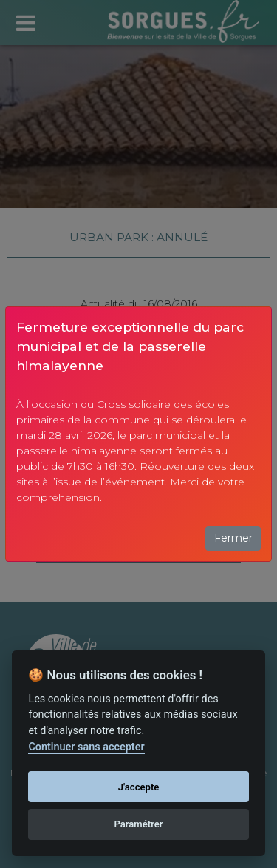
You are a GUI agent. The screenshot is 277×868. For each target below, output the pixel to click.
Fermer (233, 538)
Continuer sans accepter (86, 747)
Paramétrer (138, 824)
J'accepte (139, 787)
